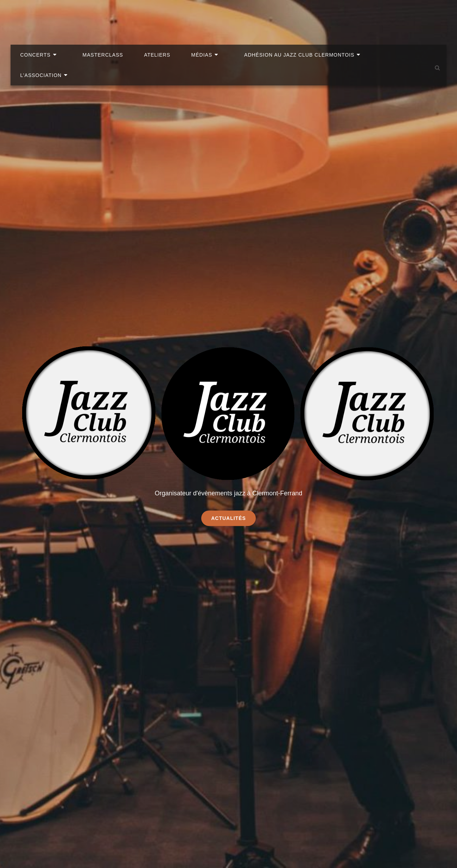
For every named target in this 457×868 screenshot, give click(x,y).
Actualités (233, 518)
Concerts (64, 18)
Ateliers (171, 18)
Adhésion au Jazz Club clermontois (297, 18)
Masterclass (121, 18)
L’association (395, 18)
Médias (210, 18)
